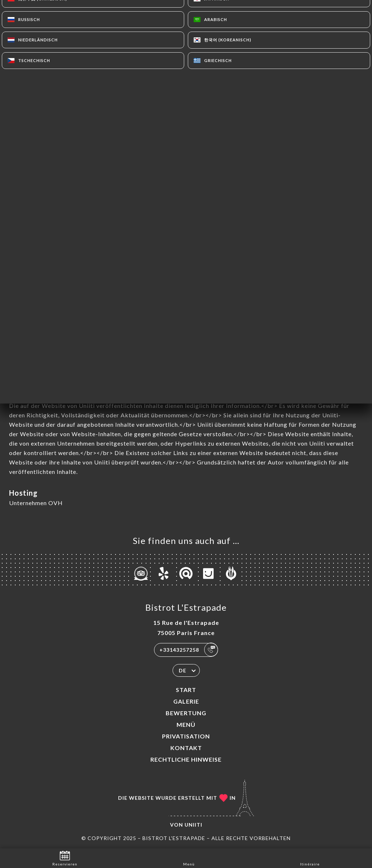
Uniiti (193, 825)
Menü (186, 724)
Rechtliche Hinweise (186, 759)
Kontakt (186, 748)
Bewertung (186, 713)
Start (186, 690)
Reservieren (65, 858)
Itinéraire (310, 858)
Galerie (186, 701)
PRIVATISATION (186, 736)
